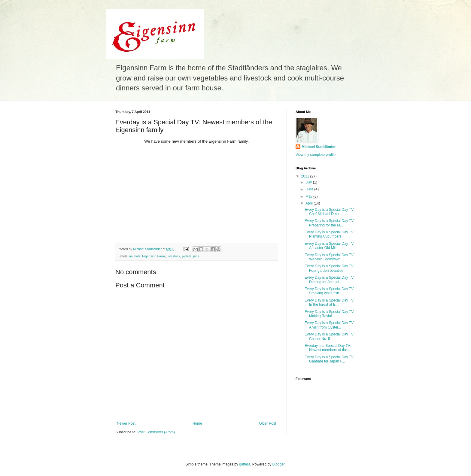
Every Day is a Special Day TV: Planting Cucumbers (330, 234)
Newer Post (126, 423)
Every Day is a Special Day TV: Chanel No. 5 (330, 336)
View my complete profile (316, 155)
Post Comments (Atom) (156, 432)
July (309, 182)
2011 (306, 176)
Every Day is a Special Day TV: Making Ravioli (330, 314)
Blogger (279, 464)
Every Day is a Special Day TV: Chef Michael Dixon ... (330, 212)
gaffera (245, 464)
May (309, 196)
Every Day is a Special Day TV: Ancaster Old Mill (330, 246)
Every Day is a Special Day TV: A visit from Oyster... (330, 325)
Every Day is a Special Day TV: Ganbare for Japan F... (330, 359)
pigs (196, 256)
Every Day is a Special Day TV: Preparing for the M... (330, 223)
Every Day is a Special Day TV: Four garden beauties (330, 268)
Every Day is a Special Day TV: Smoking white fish (330, 291)
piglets (187, 256)
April (310, 203)
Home (197, 423)
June (310, 189)
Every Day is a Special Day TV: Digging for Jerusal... (330, 280)
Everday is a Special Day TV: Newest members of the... (328, 348)
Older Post (267, 423)
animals (135, 256)
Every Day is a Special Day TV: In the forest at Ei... (330, 302)
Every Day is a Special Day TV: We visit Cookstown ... (330, 257)
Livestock (173, 256)
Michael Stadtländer (319, 147)
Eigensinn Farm (153, 256)
